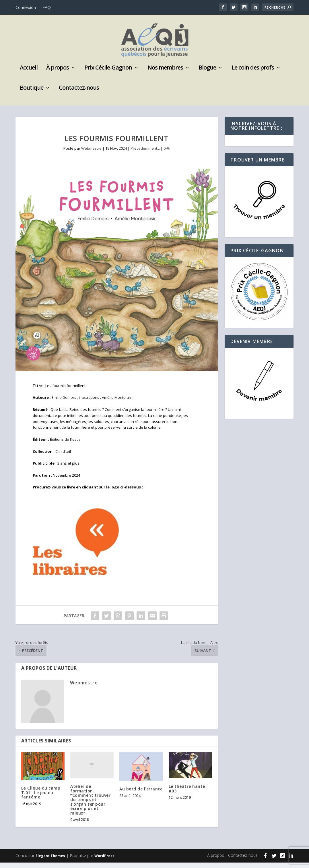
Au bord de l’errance (141, 794)
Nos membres (165, 74)
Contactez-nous (79, 94)
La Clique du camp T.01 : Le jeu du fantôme (41, 798)
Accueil (29, 74)
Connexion (26, 7)
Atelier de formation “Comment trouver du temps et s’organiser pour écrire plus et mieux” (90, 805)
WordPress (104, 861)
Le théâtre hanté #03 (187, 794)
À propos (58, 74)
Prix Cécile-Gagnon (108, 74)
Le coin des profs (253, 74)
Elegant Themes (50, 861)
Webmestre (91, 154)
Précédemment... (145, 154)
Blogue (207, 74)
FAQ (47, 7)
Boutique (32, 94)
